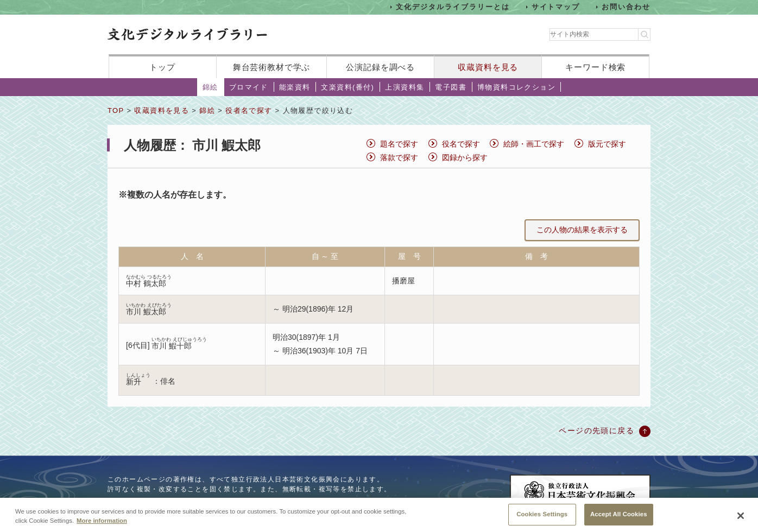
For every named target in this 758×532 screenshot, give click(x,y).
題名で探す (399, 144)
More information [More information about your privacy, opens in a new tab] (102, 526)
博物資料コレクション (516, 87)
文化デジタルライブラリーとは (453, 7)
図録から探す (465, 157)
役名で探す (461, 144)
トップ (162, 67)
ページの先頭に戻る (596, 430)
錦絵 (210, 87)
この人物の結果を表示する (582, 230)
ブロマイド (249, 87)
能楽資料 (295, 87)
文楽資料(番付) (348, 87)
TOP (116, 110)
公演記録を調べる (380, 67)
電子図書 (451, 87)
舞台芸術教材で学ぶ (272, 67)
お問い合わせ (626, 7)
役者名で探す (249, 110)
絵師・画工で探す (534, 144)
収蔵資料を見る (488, 67)
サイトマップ (556, 7)
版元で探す (607, 144)
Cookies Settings (542, 520)
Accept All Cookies (619, 520)
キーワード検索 (595, 67)
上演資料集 (405, 87)
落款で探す (399, 157)
